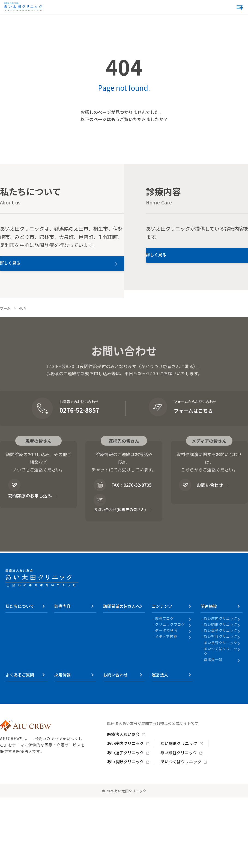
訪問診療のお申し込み (33, 495)
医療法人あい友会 (126, 747)
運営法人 (160, 687)
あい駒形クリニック (221, 637)
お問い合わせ (201, 491)
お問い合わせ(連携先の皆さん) (121, 518)
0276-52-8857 (79, 416)
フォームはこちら (195, 416)
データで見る (166, 643)
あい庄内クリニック (221, 631)
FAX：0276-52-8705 (115, 495)
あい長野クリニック (221, 655)
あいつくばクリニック (221, 663)
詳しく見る (29, 268)
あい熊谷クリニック (221, 649)
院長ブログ (164, 631)
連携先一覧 (213, 672)
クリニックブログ (170, 637)
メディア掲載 (166, 649)
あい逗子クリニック (221, 643)
